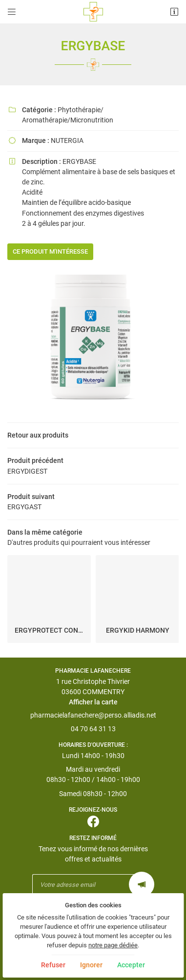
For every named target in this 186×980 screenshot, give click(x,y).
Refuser (53, 965)
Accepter (131, 965)
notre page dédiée (113, 945)
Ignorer (91, 965)
